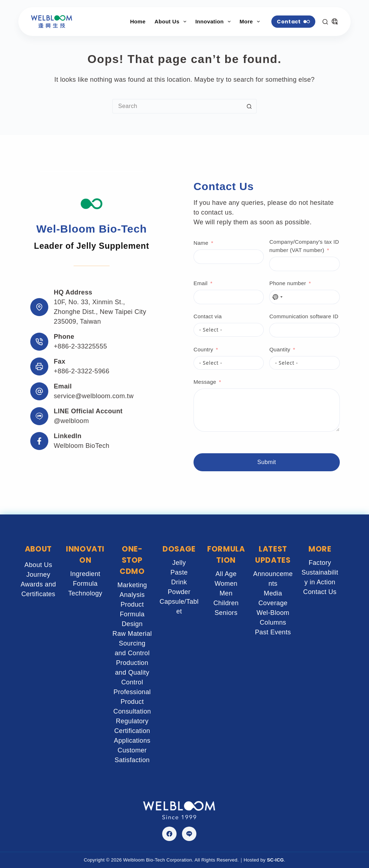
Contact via (208, 316)
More (251, 22)
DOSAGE (179, 549)
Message (205, 382)
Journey (38, 575)
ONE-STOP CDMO (132, 560)
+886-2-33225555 (80, 346)
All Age (226, 574)
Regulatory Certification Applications (132, 731)
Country (203, 349)
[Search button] (249, 106)
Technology (85, 593)
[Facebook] (169, 834)
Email (201, 283)
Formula (85, 584)
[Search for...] (177, 106)
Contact (293, 22)
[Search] (325, 22)
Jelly (179, 563)
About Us (172, 22)
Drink (179, 582)
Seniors (226, 613)
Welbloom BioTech (82, 446)
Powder (179, 592)
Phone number (288, 283)
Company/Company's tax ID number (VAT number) (304, 246)
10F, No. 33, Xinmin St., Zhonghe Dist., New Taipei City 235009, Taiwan (100, 312)
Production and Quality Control (132, 673)
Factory (320, 563)
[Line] (189, 834)
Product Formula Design (132, 614)
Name (201, 243)
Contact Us (320, 592)
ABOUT (38, 549)
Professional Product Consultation (132, 702)
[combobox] (277, 297)
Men (226, 593)
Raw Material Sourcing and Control (132, 643)
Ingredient (85, 574)
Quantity (280, 349)
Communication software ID (304, 316)
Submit (267, 462)
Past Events (273, 632)
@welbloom (71, 421)
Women (226, 584)
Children (226, 603)
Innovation (214, 22)
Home (138, 21)
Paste (179, 572)
